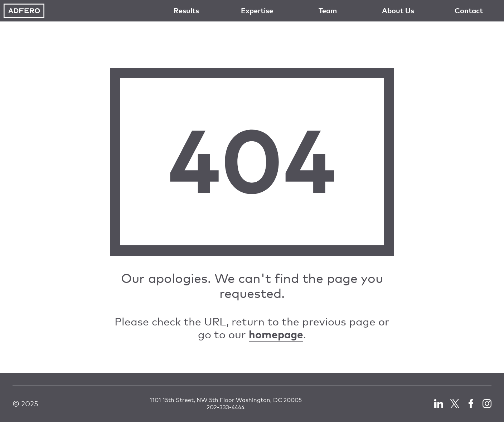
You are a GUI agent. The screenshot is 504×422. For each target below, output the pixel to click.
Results (186, 10)
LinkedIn (439, 404)
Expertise (257, 10)
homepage (276, 334)
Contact (469, 10)
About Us (398, 10)
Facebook (471, 404)
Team (328, 10)
